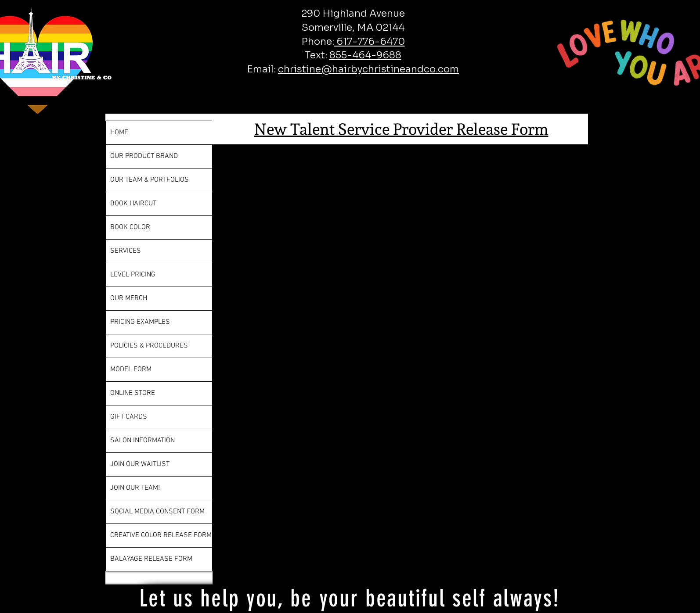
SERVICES (126, 251)
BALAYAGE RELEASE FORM (151, 559)
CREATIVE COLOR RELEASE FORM (161, 535)
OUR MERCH (129, 298)
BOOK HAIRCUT (133, 204)
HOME (119, 133)
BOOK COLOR (130, 227)
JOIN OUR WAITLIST (140, 464)
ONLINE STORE (133, 393)
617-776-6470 (370, 41)
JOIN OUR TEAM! (135, 488)
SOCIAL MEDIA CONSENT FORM (157, 512)
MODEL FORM (131, 369)
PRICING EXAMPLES (140, 322)
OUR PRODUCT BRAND (144, 156)
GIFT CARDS (129, 417)
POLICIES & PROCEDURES (149, 346)
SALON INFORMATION (143, 441)
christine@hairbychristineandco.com (368, 69)
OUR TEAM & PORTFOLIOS (150, 180)
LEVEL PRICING (133, 275)
